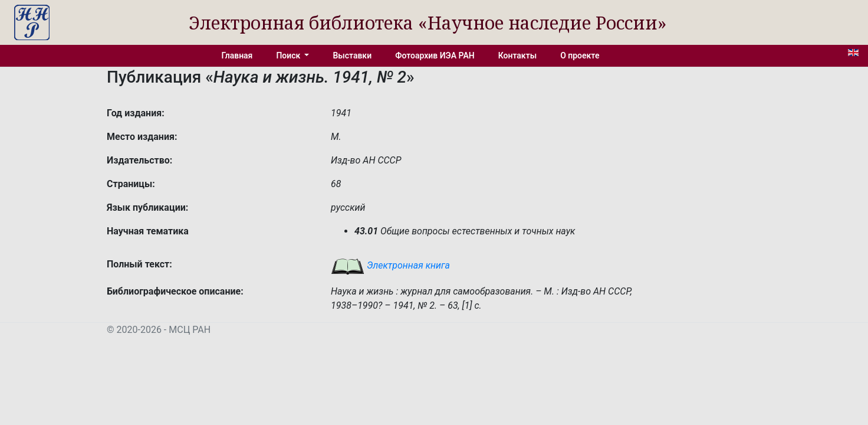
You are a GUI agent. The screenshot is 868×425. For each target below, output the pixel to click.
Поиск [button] (289, 55)
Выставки (352, 55)
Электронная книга (390, 265)
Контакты (517, 55)
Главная (237, 55)
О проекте (580, 55)
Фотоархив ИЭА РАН (435, 55)
